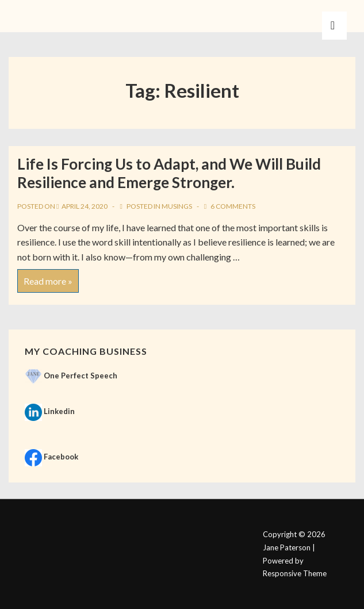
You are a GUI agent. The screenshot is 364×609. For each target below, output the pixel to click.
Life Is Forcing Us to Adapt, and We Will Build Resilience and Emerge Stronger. (169, 173)
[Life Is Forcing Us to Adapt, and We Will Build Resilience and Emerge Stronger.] (85, 206)
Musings (177, 206)
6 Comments (233, 206)
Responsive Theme (295, 573)
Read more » (48, 278)
